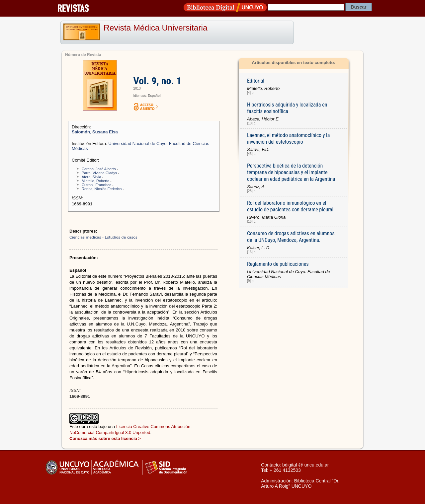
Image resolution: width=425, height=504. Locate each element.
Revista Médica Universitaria (156, 28)
